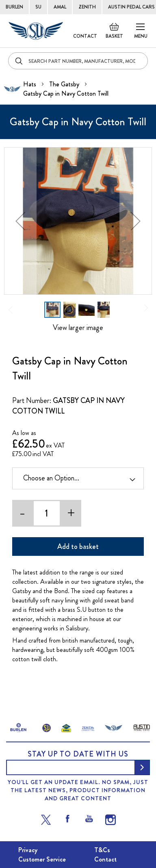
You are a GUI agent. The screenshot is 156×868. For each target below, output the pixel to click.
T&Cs (102, 850)
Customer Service (42, 859)
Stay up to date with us (78, 754)
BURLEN (14, 7)
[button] (20, 221)
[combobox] (78, 61)
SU (38, 7)
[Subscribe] (142, 767)
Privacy (28, 850)
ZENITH (87, 7)
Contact (85, 36)
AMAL (60, 7)
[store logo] (36, 31)
